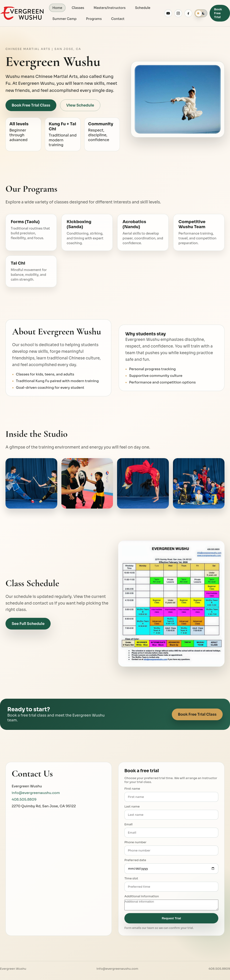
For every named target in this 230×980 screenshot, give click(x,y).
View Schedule (80, 105)
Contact (118, 19)
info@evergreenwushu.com (36, 793)
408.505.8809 (24, 800)
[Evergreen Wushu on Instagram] (178, 13)
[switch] (201, 13)
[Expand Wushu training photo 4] (199, 483)
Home (57, 8)
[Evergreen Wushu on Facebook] (188, 13)
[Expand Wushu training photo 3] (143, 483)
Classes (78, 8)
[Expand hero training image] (178, 99)
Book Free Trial (218, 13)
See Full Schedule (28, 624)
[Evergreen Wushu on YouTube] (168, 13)
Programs (94, 19)
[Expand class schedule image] (171, 604)
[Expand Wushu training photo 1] (31, 483)
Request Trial (171, 918)
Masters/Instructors (110, 8)
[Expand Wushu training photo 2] (87, 483)
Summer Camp (64, 19)
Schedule (143, 8)
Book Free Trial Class (31, 105)
